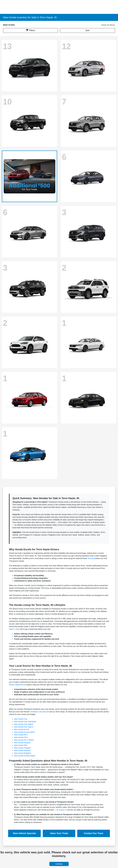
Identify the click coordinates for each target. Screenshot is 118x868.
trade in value (14, 629)
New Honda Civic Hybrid (23, 724)
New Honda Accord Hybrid (24, 732)
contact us (63, 810)
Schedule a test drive (38, 712)
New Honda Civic (21, 719)
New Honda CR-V (21, 737)
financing (91, 558)
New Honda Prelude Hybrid (25, 756)
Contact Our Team (94, 833)
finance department (16, 685)
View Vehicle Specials (24, 833)
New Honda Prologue (22, 748)
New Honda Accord (21, 729)
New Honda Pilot (20, 745)
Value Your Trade (59, 833)
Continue (59, 864)
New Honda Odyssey (22, 750)
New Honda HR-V (21, 735)
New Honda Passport (22, 743)
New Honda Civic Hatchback (25, 722)
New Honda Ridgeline (22, 753)
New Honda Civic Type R (24, 727)
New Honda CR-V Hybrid (24, 740)
